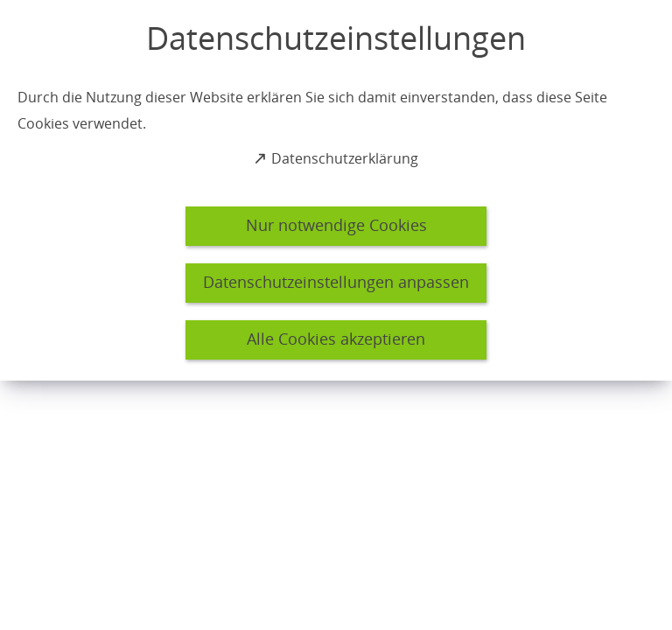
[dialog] (336, 190)
